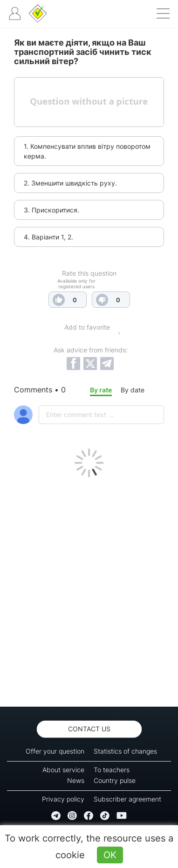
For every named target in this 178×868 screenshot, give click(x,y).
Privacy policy (63, 799)
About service (63, 770)
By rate (101, 390)
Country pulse (115, 780)
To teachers (112, 770)
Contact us (89, 729)
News (76, 780)
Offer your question (55, 751)
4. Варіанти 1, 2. (48, 237)
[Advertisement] (89, 590)
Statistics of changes (125, 751)
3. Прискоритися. (51, 210)
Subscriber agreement (127, 799)
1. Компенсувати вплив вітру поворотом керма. (87, 151)
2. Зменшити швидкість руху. (70, 183)
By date (133, 390)
